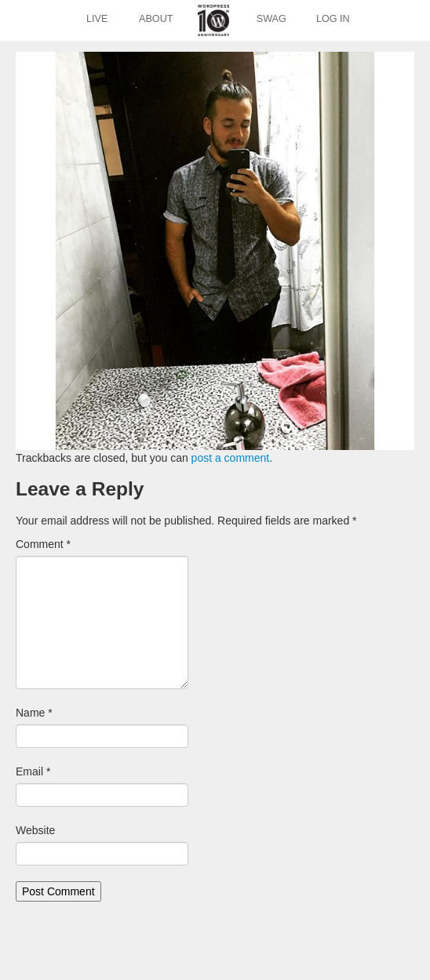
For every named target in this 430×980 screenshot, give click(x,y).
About (156, 19)
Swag (271, 19)
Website (35, 830)
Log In (333, 19)
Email (33, 771)
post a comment (231, 458)
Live (97, 19)
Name (34, 713)
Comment (43, 544)
